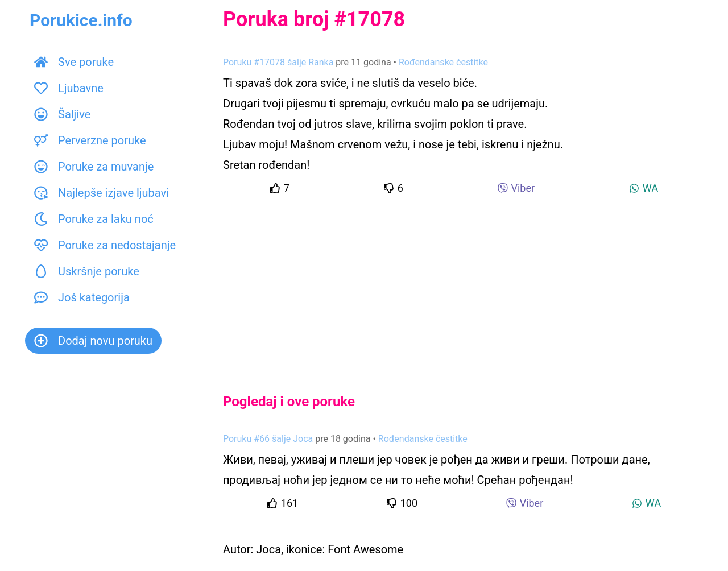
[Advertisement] (464, 288)
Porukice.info (81, 20)
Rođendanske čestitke (443, 62)
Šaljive (62, 114)
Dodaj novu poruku (93, 341)
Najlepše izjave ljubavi (102, 193)
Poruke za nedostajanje (105, 245)
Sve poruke (74, 62)
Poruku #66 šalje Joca (268, 439)
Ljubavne (69, 88)
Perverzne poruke (90, 140)
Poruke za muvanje (94, 167)
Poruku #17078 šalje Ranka (278, 62)
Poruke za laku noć (94, 219)
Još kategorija (82, 297)
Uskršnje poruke (87, 271)
